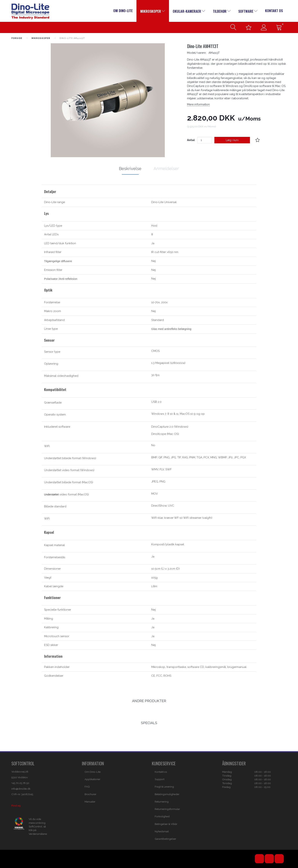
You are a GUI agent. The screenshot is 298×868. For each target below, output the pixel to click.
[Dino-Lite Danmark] (30, 11)
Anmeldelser (166, 169)
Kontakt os (274, 11)
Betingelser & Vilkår (166, 824)
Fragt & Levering (164, 787)
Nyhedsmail (162, 831)
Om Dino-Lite (123, 11)
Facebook (269, 859)
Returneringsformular (167, 809)
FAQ (87, 787)
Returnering (162, 802)
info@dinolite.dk (21, 789)
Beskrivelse (130, 169)
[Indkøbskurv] (279, 27)
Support (160, 779)
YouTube (259, 859)
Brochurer (90, 794)
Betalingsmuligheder (167, 794)
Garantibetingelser (165, 839)
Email (279, 859)
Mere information (198, 104)
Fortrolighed (162, 816)
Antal (191, 140)
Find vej (16, 806)
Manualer (90, 802)
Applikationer (92, 779)
